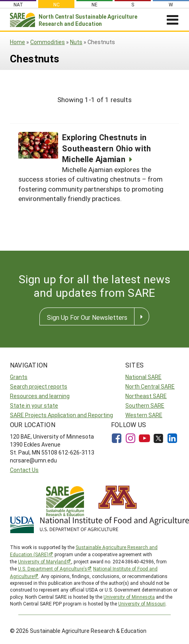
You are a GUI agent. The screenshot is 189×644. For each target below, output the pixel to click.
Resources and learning (40, 396)
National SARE (143, 377)
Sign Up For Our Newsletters (87, 317)
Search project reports (39, 386)
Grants (19, 377)
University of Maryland (42, 561)
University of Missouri (142, 603)
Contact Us (24, 470)
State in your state (34, 405)
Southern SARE (145, 405)
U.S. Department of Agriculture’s (53, 569)
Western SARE (144, 415)
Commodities (48, 42)
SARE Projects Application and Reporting (61, 415)
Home (18, 42)
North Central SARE (150, 386)
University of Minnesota (129, 597)
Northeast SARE (146, 396)
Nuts (76, 42)
